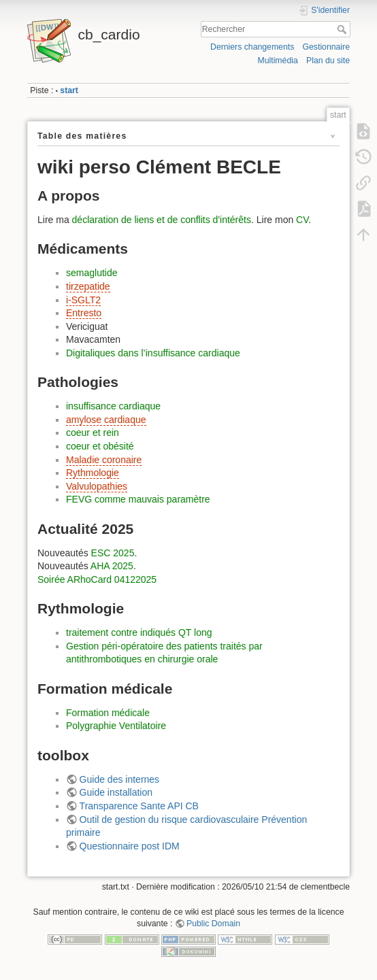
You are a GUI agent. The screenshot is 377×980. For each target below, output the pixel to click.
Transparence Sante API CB (139, 806)
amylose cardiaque (106, 420)
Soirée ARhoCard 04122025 (97, 579)
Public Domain (213, 924)
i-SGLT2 (83, 300)
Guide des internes (120, 779)
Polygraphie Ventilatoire (116, 726)
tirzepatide (88, 286)
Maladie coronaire (104, 460)
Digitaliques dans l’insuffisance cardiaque (153, 353)
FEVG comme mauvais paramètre (138, 499)
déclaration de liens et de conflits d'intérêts (162, 220)
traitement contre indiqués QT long (139, 632)
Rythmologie (93, 473)
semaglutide (92, 273)
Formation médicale (108, 713)
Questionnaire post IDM (130, 846)
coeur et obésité (100, 446)
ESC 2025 (113, 553)
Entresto (84, 313)
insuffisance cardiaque (113, 406)
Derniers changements (252, 47)
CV (302, 220)
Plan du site (328, 61)
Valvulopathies (97, 486)
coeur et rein (93, 433)
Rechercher (343, 29)
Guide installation (116, 792)
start (69, 90)
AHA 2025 (112, 566)
